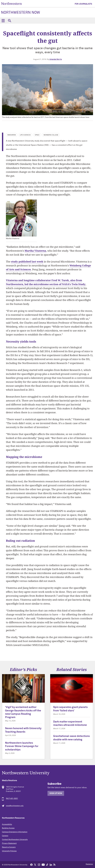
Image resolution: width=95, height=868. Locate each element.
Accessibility (7, 824)
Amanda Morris (56, 59)
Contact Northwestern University (15, 840)
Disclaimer (89, 864)
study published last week (27, 262)
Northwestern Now (20, 13)
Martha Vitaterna (35, 251)
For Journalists (83, 4)
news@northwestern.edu (15, 806)
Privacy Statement (9, 843)
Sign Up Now (56, 793)
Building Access (8, 828)
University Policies (9, 851)
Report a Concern (9, 847)
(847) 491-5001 (12, 799)
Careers (5, 836)
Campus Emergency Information (15, 832)
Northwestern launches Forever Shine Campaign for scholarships (22, 746)
